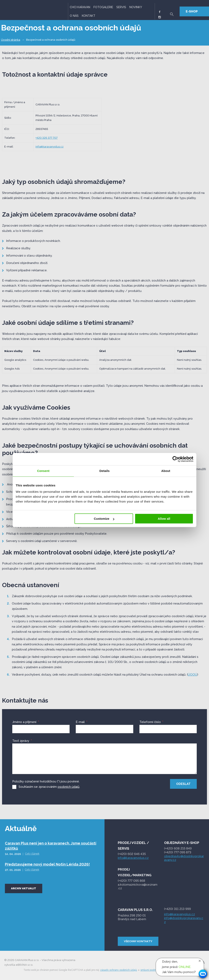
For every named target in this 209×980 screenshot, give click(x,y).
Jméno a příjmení (26, 722)
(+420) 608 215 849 (178, 848)
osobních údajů (68, 787)
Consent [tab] (43, 471)
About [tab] (166, 471)
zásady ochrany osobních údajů (119, 970)
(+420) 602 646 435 (132, 854)
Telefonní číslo (151, 722)
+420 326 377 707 (47, 138)
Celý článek (32, 853)
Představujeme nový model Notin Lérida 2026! (47, 864)
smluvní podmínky (151, 970)
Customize (104, 519)
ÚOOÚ (192, 675)
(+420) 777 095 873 (178, 852)
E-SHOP (192, 11)
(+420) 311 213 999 (177, 909)
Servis (121, 7)
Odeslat (183, 784)
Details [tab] (104, 471)
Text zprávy (22, 741)
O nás (74, 16)
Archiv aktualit (24, 888)
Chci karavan (80, 7)
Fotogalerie (103, 7)
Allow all (164, 519)
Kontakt (89, 16)
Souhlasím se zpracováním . (49, 787)
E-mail (81, 722)
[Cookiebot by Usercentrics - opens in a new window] (175, 459)
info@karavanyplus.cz (49, 147)
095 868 (132, 881)
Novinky (136, 7)
